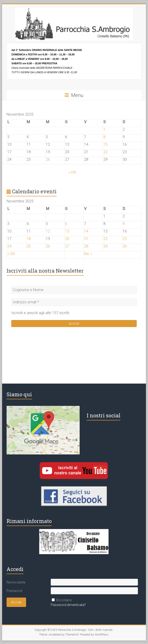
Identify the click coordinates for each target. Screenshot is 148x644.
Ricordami (64, 600)
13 (67, 231)
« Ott (72, 172)
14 (86, 231)
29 (105, 246)
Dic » (88, 254)
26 (48, 246)
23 (125, 239)
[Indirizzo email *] (74, 302)
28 (86, 246)
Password (14, 591)
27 (67, 246)
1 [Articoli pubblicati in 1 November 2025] (104, 129)
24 (9, 246)
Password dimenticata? (68, 605)
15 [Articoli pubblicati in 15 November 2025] (105, 144)
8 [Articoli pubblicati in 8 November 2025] (104, 137)
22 (105, 239)
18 (29, 239)
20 (67, 239)
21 (86, 239)
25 (29, 246)
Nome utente (16, 582)
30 (125, 246)
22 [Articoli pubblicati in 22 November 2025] (105, 152)
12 (48, 231)
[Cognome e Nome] (74, 290)
